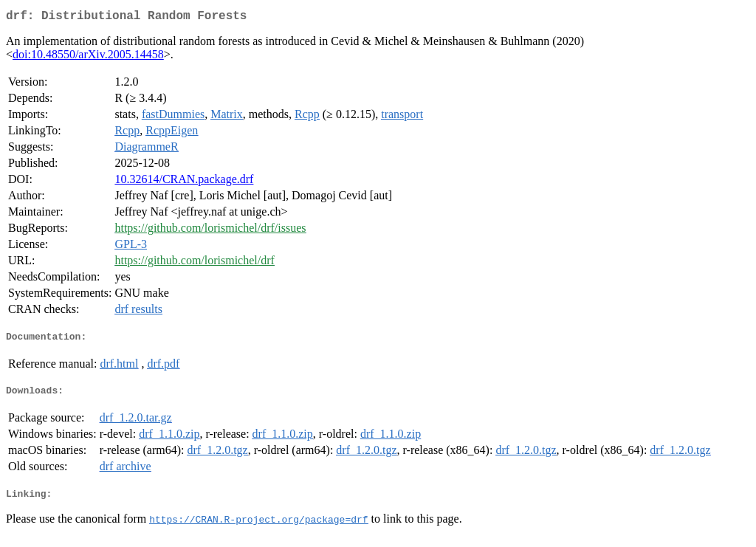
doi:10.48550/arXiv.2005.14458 (88, 57)
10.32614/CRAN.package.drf (184, 182)
